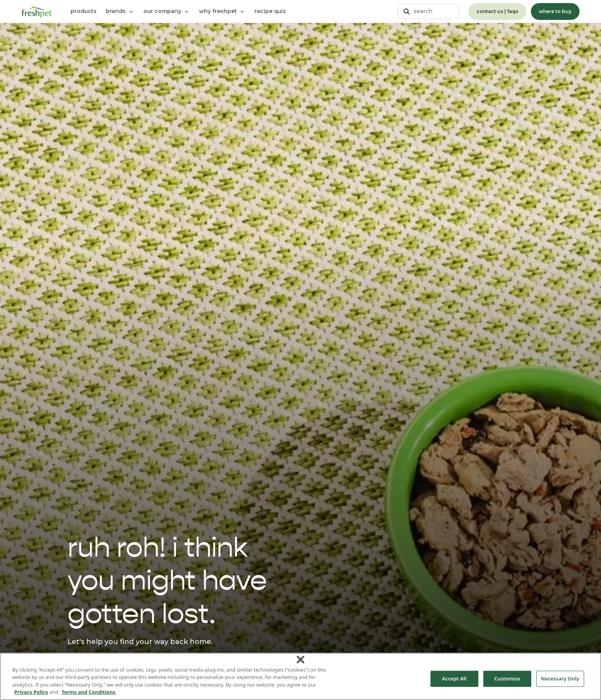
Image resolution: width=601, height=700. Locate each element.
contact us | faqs (497, 11)
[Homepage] (37, 12)
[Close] (300, 659)
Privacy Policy (31, 692)
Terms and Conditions (89, 692)
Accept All (454, 679)
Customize (507, 679)
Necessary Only (560, 679)
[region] (300, 676)
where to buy (555, 11)
